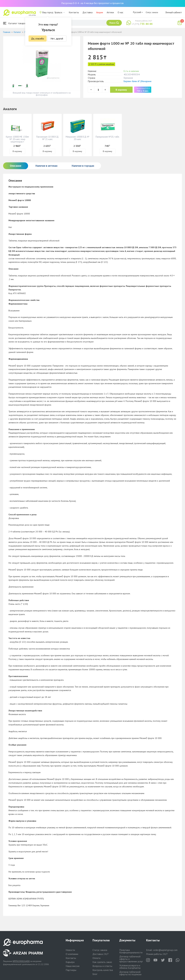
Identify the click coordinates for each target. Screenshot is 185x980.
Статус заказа (152, 12)
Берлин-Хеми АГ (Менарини (138, 81)
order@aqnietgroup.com (165, 950)
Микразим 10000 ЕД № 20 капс (77, 138)
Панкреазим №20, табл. (108, 137)
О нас (120, 12)
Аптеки (110, 12)
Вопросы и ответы (102, 966)
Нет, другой (57, 39)
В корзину (122, 90)
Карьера (70, 962)
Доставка (87, 12)
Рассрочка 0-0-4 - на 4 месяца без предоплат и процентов (92, 3)
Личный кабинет (174, 12)
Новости (70, 950)
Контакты (74, 12)
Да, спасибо (38, 39)
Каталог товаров (15, 23)
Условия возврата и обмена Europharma (130, 967)
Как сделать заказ (102, 962)
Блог (95, 974)
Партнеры (71, 970)
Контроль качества (103, 970)
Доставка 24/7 (101, 954)
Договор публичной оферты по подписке (130, 973)
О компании (72, 954)
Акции (100, 12)
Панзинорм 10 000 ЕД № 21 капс (47, 138)
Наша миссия (73, 966)
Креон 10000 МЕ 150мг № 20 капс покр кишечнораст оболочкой (17, 140)
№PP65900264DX (21, 961)
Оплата (96, 958)
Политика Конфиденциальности (131, 951)
